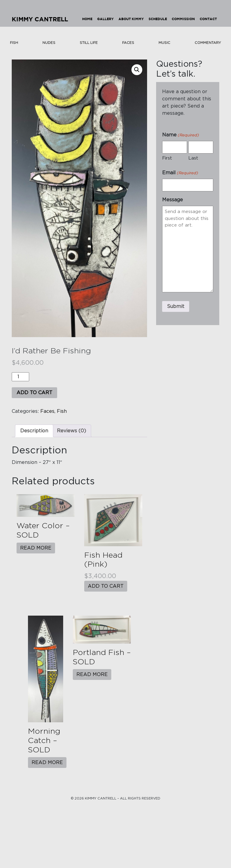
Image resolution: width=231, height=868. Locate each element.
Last (193, 158)
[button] (137, 70)
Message (172, 200)
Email (180, 173)
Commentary (208, 43)
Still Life (89, 43)
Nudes (49, 43)
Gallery (105, 19)
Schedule (158, 19)
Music (164, 43)
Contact (208, 19)
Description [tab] (34, 431)
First (167, 158)
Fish (14, 43)
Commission (183, 19)
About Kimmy (131, 19)
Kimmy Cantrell (40, 20)
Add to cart (34, 393)
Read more (36, 548)
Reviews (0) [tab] (71, 431)
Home (87, 19)
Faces (128, 43)
